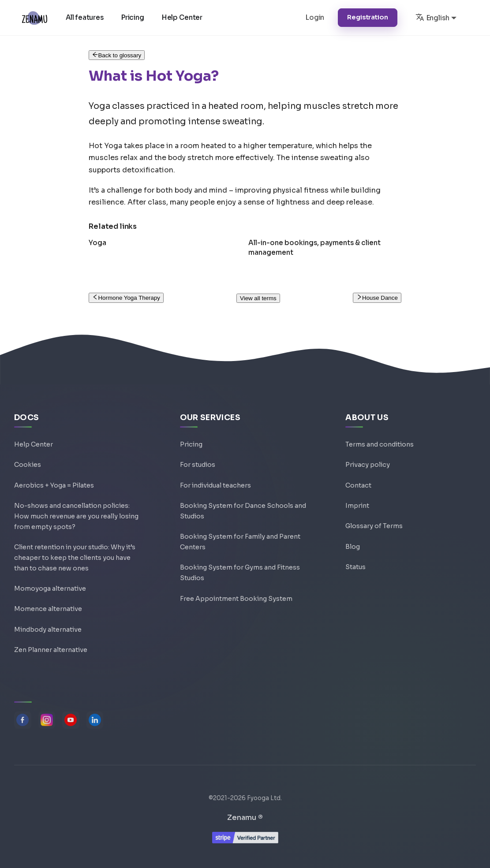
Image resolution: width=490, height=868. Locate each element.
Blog (353, 534)
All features (86, 17)
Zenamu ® (245, 818)
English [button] (432, 17)
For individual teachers (215, 470)
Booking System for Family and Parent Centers (240, 532)
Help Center (183, 17)
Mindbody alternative (48, 627)
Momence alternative (48, 606)
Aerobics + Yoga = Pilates (54, 470)
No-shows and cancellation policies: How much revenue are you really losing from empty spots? (76, 504)
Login (315, 17)
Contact (358, 470)
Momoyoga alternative (50, 585)
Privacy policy (368, 449)
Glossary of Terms (374, 513)
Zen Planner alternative (51, 648)
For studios (198, 449)
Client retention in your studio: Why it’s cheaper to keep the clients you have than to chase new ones (75, 551)
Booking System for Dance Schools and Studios (243, 498)
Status (355, 555)
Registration (367, 17)
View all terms (258, 298)
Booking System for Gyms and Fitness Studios (240, 566)
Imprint (357, 492)
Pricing (134, 17)
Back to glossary (117, 55)
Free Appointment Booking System (236, 593)
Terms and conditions (380, 428)
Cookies (28, 449)
